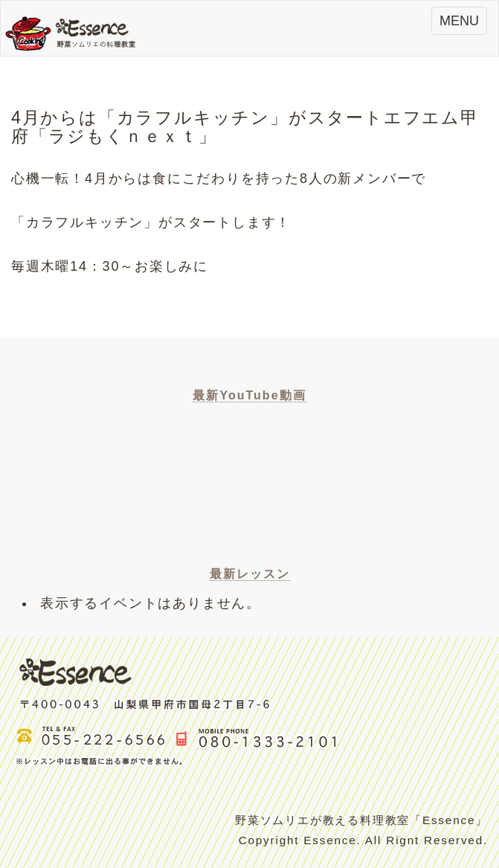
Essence (75, 32)
